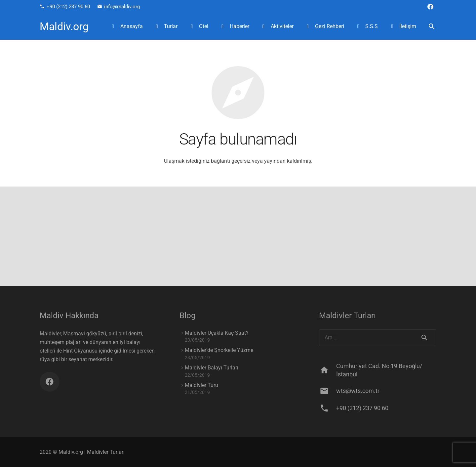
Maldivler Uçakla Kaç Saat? (217, 333)
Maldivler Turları (106, 452)
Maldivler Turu (201, 385)
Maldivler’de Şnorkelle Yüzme (219, 350)
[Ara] (432, 27)
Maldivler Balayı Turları (212, 368)
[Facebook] (430, 7)
